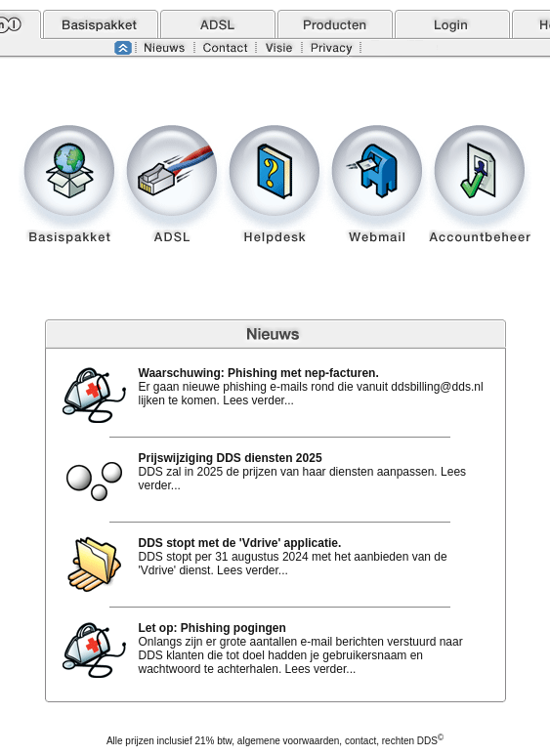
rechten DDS (413, 741)
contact (360, 741)
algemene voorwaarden (289, 741)
